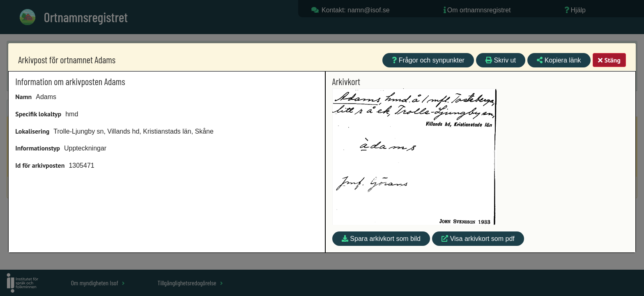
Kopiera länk (559, 60)
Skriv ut (501, 60)
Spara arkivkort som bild (381, 239)
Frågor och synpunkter (428, 60)
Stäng (609, 60)
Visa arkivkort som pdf (478, 239)
